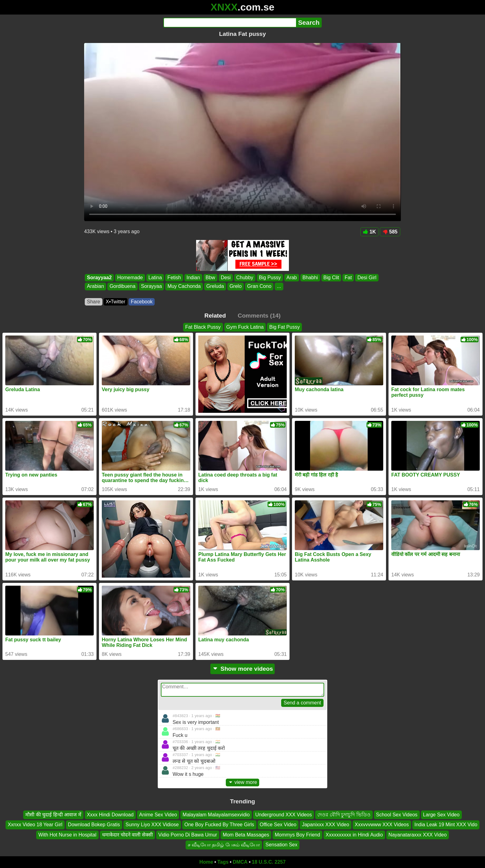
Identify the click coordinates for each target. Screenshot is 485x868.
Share (94, 302)
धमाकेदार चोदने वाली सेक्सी (127, 834)
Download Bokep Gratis (94, 825)
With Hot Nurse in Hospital (67, 834)
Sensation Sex (281, 845)
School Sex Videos (397, 815)
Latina (155, 278)
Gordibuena (122, 286)
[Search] (230, 23)
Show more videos (243, 669)
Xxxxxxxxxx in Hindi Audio (354, 834)
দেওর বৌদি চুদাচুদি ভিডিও (344, 815)
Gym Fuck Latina (245, 327)
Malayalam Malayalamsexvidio (216, 815)
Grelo (236, 286)
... (279, 286)
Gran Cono (259, 286)
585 (390, 232)
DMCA (240, 862)
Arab (292, 278)
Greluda (215, 286)
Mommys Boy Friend (297, 834)
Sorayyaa (152, 286)
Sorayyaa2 (99, 278)
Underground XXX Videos (283, 815)
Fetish (174, 278)
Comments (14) (259, 316)
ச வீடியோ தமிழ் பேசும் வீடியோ (224, 845)
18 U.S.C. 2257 (269, 862)
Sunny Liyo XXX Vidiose (152, 825)
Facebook (142, 302)
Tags (223, 862)
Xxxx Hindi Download (110, 815)
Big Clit (331, 278)
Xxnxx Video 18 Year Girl (35, 825)
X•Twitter (116, 302)
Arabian (95, 286)
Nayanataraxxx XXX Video (418, 834)
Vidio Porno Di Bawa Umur (188, 834)
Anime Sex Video (158, 815)
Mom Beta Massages (246, 834)
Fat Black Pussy (203, 327)
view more (242, 782)
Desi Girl (367, 278)
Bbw (210, 278)
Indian (193, 278)
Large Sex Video (441, 815)
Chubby (245, 278)
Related (215, 316)
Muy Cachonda (184, 286)
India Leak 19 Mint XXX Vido (446, 825)
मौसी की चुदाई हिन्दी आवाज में (53, 815)
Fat (348, 278)
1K (369, 232)
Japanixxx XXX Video (326, 825)
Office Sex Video (278, 825)
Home (206, 862)
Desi (226, 278)
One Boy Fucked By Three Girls (219, 825)
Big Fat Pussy (284, 327)
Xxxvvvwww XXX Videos (382, 825)
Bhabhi (310, 278)
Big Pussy (270, 278)
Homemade (130, 278)
